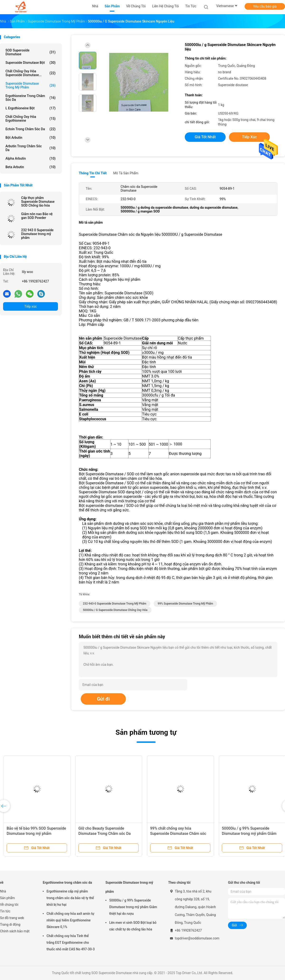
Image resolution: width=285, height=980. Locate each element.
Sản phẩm (7, 898)
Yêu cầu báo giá (265, 6)
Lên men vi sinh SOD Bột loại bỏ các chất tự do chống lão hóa (133, 926)
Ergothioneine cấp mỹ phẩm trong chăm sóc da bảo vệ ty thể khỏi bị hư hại (70, 898)
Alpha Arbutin (31, 158)
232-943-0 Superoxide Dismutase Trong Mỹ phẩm (115, 604)
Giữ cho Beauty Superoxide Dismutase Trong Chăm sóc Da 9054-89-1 (104, 834)
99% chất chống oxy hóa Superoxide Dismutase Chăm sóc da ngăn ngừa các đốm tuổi (178, 834)
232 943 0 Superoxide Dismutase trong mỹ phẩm (37, 234)
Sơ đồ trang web (12, 918)
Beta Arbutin (31, 167)
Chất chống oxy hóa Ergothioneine (31, 119)
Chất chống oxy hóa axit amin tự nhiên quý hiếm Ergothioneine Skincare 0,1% (70, 920)
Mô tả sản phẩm (126, 173)
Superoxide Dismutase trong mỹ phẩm (31, 85)
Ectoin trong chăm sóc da (31, 129)
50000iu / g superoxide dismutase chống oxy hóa (115, 610)
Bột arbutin (31, 138)
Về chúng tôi (9, 905)
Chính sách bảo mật (15, 931)
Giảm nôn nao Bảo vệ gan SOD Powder (37, 216)
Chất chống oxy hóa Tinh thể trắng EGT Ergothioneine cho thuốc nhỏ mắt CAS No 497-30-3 (71, 943)
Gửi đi (103, 699)
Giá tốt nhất (205, 137)
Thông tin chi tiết (93, 173)
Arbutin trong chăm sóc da (31, 148)
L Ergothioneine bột (31, 108)
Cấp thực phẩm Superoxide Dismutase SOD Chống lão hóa (38, 202)
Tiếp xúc (31, 306)
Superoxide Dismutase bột (31, 63)
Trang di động (10, 925)
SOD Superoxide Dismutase (31, 52)
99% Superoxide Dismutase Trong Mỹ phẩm (185, 604)
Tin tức (5, 911)
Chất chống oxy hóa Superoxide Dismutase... (31, 73)
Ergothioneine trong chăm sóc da (31, 98)
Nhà (3, 891)
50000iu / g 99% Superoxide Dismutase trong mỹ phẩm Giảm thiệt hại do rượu (249, 834)
